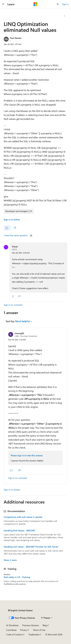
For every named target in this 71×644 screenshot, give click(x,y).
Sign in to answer (12, 490)
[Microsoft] (35, 4)
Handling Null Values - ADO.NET (20, 531)
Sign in (65, 4)
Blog (45, 625)
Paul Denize (16, 38)
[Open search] (58, 4)
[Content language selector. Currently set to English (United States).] (20, 610)
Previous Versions (31, 625)
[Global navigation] (3, 4)
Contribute (11, 630)
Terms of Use (39, 630)
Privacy (24, 630)
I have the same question (16, 235)
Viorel (15, 247)
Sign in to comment (13, 305)
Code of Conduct (14, 634)
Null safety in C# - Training (17, 577)
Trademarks (34, 634)
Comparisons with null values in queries (23, 517)
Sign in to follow (12, 220)
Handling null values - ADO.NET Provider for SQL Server (31, 547)
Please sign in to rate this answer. (27, 455)
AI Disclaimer (12, 625)
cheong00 (19, 333)
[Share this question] (65, 16)
